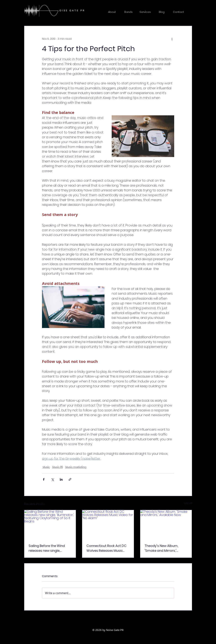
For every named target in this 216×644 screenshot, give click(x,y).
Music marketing (76, 467)
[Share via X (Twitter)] (52, 479)
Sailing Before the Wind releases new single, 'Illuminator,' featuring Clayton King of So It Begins (50, 548)
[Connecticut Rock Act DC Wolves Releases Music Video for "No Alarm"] (108, 525)
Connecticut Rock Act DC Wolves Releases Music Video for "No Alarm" (106, 548)
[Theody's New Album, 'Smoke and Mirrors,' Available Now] (166, 525)
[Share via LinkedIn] (61, 479)
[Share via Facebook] (44, 479)
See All (188, 503)
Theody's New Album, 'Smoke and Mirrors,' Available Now (161, 548)
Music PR (58, 467)
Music (46, 467)
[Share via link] (70, 479)
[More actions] (172, 39)
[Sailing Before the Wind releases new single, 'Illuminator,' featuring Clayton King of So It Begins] (50, 525)
